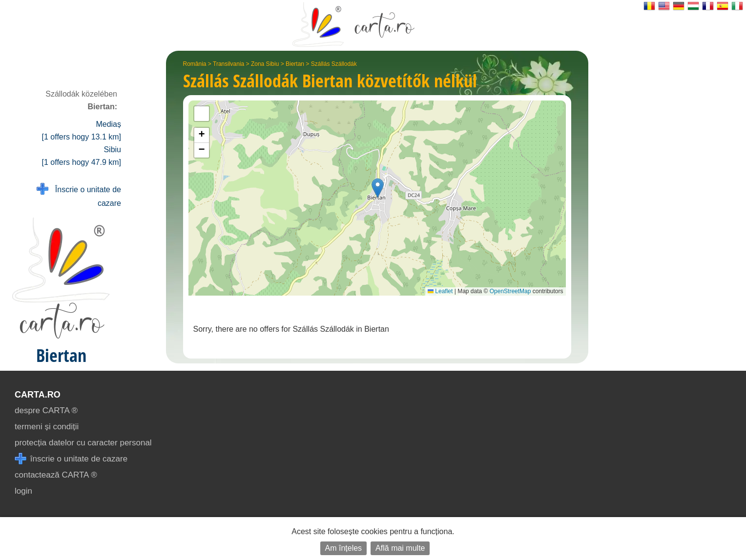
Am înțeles (344, 548)
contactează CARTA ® (56, 475)
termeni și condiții (47, 427)
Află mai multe (400, 548)
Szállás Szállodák (334, 64)
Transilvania (228, 64)
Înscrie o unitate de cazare (79, 195)
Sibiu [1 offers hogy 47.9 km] (82, 156)
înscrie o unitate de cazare (71, 459)
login (23, 491)
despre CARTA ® (46, 410)
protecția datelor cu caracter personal (83, 443)
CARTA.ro (38, 395)
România (195, 64)
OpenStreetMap (510, 291)
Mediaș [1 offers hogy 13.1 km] (82, 130)
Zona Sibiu (265, 64)
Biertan (295, 64)
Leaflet (440, 291)
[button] (378, 188)
